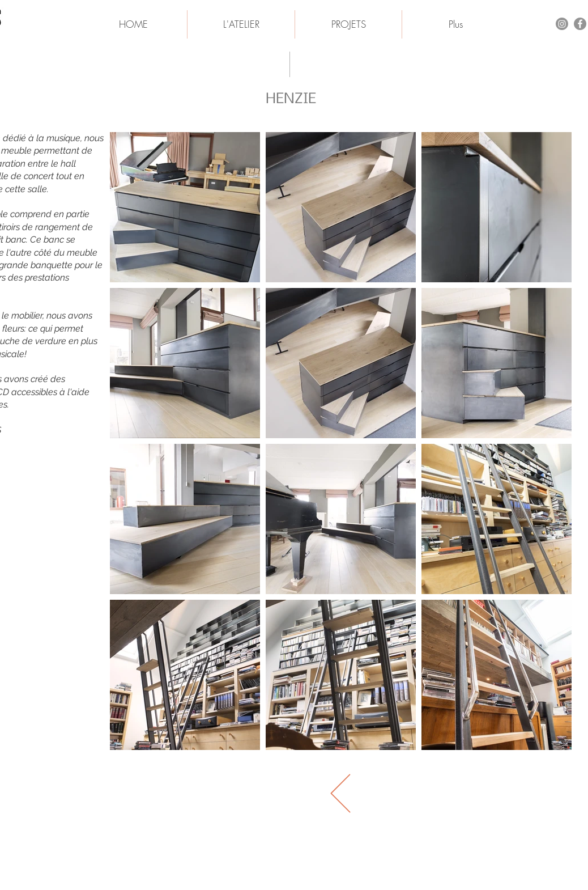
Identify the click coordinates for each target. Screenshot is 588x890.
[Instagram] (562, 24)
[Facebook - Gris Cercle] (580, 24)
